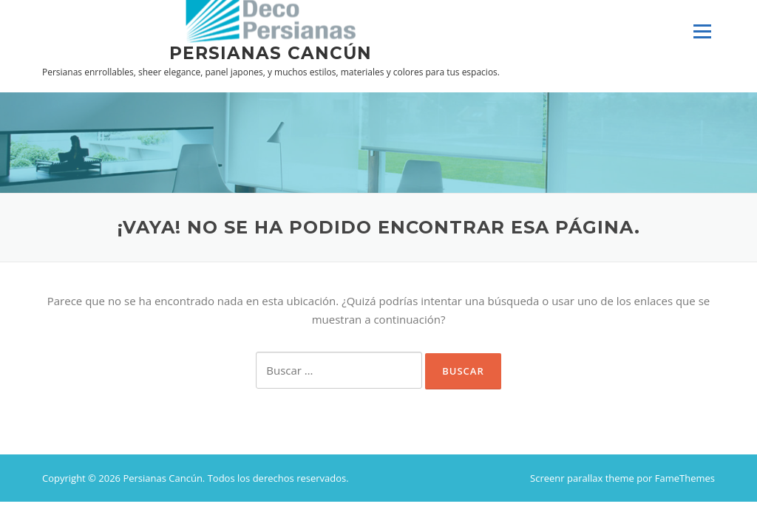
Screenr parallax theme (582, 478)
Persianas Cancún (271, 52)
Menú (702, 31)
